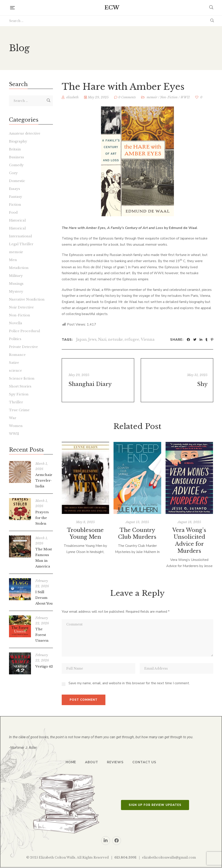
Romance (17, 355)
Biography (18, 141)
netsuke (116, 339)
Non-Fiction (169, 97)
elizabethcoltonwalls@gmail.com (169, 858)
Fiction (15, 204)
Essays (14, 189)
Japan (81, 339)
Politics (15, 339)
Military (16, 276)
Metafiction (19, 268)
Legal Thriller (21, 244)
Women (16, 426)
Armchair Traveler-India (44, 480)
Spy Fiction (19, 394)
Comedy (16, 165)
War (13, 418)
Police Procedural (24, 331)
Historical (17, 220)
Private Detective (23, 347)
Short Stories (20, 386)
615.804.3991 (125, 858)
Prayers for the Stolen (42, 518)
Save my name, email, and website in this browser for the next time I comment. (129, 683)
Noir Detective (21, 307)
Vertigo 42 (44, 666)
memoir (152, 97)
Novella (16, 323)
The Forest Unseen (42, 635)
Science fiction (22, 378)
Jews (92, 339)
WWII (185, 97)
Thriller (16, 402)
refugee (132, 339)
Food (13, 212)
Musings (16, 284)
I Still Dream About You (44, 598)
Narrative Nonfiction (27, 299)
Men (13, 260)
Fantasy (16, 197)
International (20, 236)
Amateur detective (25, 133)
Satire (14, 363)
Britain (15, 149)
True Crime (19, 410)
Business (16, 157)
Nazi (102, 339)
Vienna (148, 339)
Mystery (16, 291)
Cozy (13, 173)
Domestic (17, 181)
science (15, 370)
